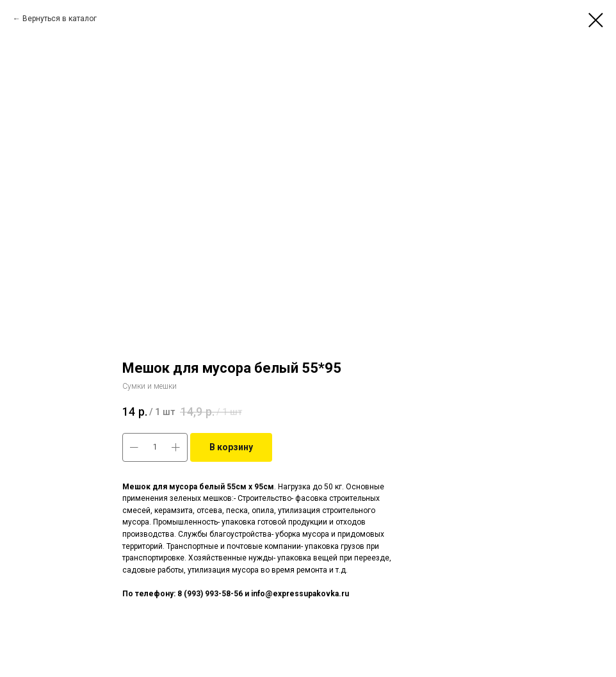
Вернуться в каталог (60, 19)
